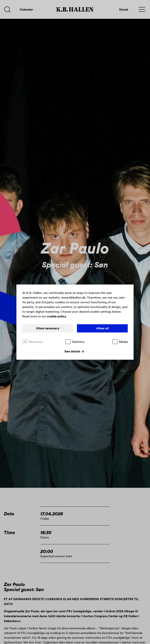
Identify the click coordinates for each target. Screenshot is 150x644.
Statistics (75, 342)
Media (120, 342)
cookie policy (57, 316)
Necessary (33, 342)
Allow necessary (48, 328)
